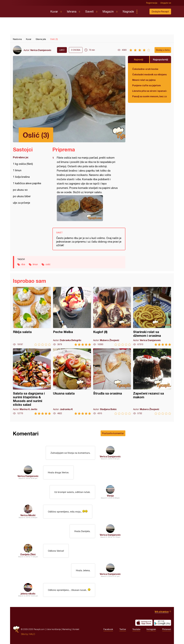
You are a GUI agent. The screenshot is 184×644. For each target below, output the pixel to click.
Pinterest (167, 629)
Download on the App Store (144, 623)
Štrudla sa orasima (112, 382)
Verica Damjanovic (41, 50)
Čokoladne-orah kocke (145, 69)
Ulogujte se (166, 3)
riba (23, 264)
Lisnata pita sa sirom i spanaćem (149, 91)
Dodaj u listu (163, 50)
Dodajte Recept (160, 11)
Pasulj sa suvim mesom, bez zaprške (149, 96)
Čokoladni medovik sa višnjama (149, 74)
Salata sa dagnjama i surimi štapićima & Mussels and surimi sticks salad (32, 382)
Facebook (108, 629)
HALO (32, 634)
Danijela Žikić (28, 554)
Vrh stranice (162, 612)
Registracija (152, 3)
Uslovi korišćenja (53, 629)
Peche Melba (72, 316)
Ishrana (72, 11)
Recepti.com (29, 10)
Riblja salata (32, 316)
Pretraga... (143, 12)
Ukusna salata (72, 382)
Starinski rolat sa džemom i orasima (152, 316)
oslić (48, 264)
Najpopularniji (160, 59)
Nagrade (128, 11)
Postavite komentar (113, 433)
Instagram (151, 629)
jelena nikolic (28, 594)
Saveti (89, 11)
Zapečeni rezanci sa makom (152, 382)
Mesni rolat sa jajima (144, 80)
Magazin (108, 11)
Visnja (110, 496)
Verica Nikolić (28, 515)
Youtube (136, 629)
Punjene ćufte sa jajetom (146, 85)
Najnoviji (139, 59)
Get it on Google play (162, 623)
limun (35, 264)
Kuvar (54, 11)
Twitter (123, 629)
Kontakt (76, 629)
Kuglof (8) (112, 316)
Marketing (67, 629)
